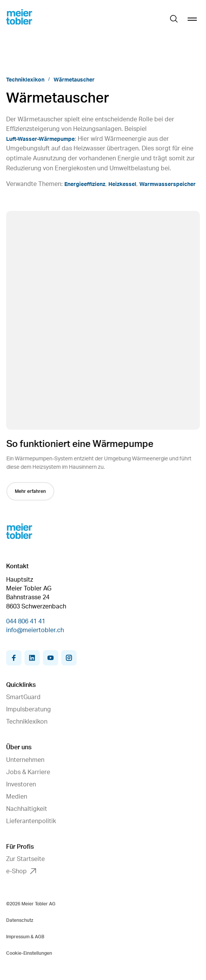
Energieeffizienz (85, 184)
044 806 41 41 (26, 621)
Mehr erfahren (31, 491)
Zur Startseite (25, 859)
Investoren (21, 784)
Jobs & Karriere (28, 772)
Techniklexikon (25, 80)
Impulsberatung (29, 709)
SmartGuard (23, 697)
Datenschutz (20, 920)
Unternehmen (25, 760)
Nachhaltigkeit (27, 809)
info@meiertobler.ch (35, 630)
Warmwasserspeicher (168, 184)
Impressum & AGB (25, 937)
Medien (17, 797)
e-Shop (21, 871)
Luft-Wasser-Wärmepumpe (40, 139)
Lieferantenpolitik (31, 821)
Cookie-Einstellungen (29, 953)
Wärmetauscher (74, 80)
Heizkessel (122, 184)
